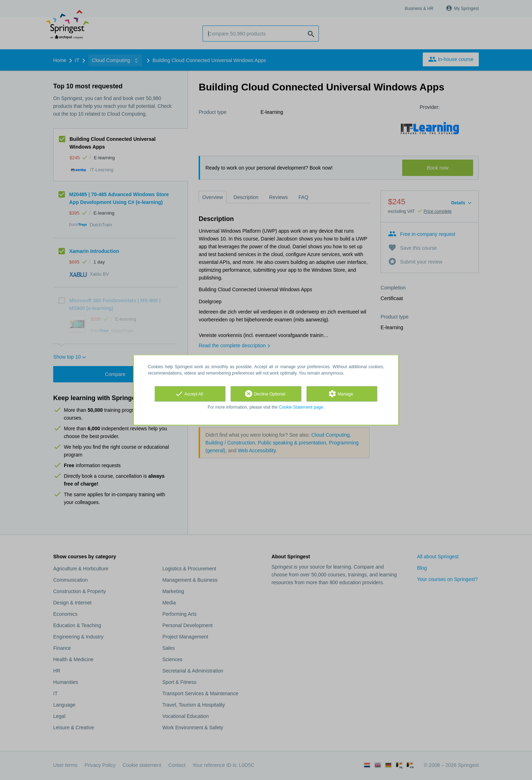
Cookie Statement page (301, 407)
